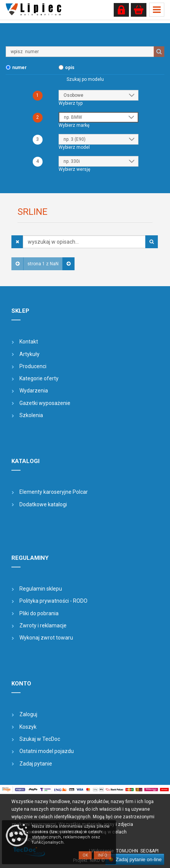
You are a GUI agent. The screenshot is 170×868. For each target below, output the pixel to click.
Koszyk (28, 727)
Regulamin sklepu (41, 589)
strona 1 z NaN (43, 264)
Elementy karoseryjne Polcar (54, 492)
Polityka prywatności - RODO (53, 601)
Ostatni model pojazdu (47, 751)
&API (154, 851)
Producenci (33, 366)
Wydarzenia (34, 391)
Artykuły (29, 354)
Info (102, 855)
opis (70, 68)
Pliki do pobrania (39, 613)
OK (85, 855)
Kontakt (29, 342)
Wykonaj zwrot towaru (46, 638)
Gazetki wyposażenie (45, 403)
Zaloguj (28, 714)
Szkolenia (31, 415)
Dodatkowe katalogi (43, 504)
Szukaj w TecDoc (40, 739)
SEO (145, 851)
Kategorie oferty (39, 378)
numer (19, 68)
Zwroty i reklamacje (43, 625)
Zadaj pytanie (36, 764)
